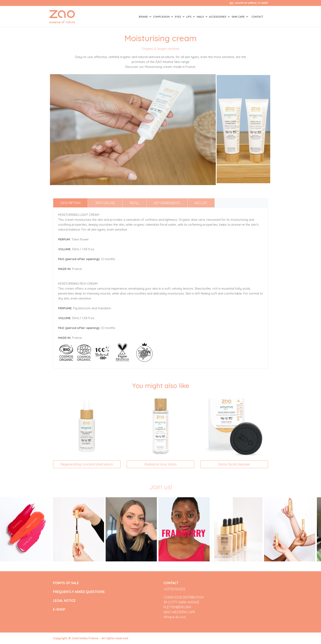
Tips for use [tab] (105, 203)
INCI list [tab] (201, 203)
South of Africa (246, 3)
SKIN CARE (238, 17)
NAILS (201, 17)
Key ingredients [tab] (167, 203)
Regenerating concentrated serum (87, 464)
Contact (257, 17)
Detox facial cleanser (234, 464)
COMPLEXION (162, 17)
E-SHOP (263, 3)
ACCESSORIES (218, 17)
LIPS (189, 17)
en (231, 3)
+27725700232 (174, 589)
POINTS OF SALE (66, 583)
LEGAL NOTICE (64, 601)
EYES (178, 17)
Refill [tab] (135, 203)
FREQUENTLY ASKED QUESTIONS (79, 592)
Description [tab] (70, 203)
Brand (144, 17)
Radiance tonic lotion (160, 464)
